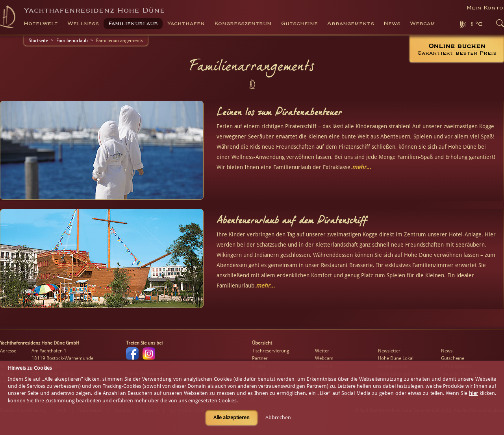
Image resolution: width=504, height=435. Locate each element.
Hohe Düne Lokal (396, 358)
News (392, 24)
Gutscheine (453, 358)
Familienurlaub (72, 41)
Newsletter (389, 351)
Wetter (322, 351)
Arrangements (351, 24)
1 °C (476, 24)
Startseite (38, 41)
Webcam (422, 24)
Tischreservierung (271, 351)
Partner (260, 358)
